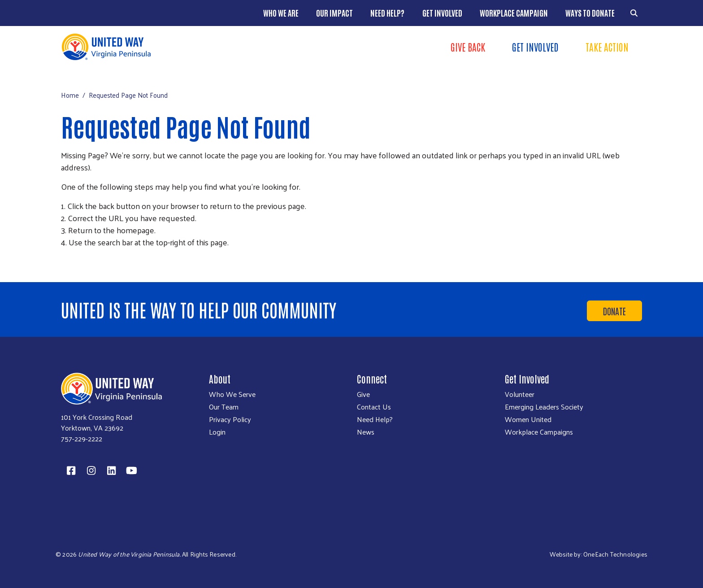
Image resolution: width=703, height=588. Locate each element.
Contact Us (374, 407)
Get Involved (442, 13)
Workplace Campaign (514, 13)
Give (363, 394)
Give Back (468, 47)
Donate (614, 311)
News (366, 432)
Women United (528, 419)
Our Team (224, 407)
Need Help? (387, 13)
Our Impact (334, 13)
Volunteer (520, 394)
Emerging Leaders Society (544, 407)
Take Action (607, 47)
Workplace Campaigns (539, 432)
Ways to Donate (590, 13)
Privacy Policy (230, 419)
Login (217, 432)
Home (70, 95)
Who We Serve (232, 394)
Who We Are (281, 13)
